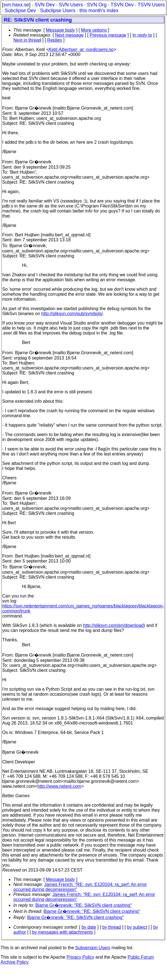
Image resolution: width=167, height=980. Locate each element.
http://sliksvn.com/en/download (113, 625)
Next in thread (27, 40)
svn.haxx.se (16, 5)
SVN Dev (44, 5)
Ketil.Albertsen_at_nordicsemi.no (81, 50)
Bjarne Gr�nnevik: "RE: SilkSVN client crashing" (83, 905)
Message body (60, 30)
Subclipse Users (58, 11)
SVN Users (71, 5)
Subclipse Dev (20, 11)
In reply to (142, 35)
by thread (112, 927)
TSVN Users (151, 5)
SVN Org (97, 5)
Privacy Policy (80, 957)
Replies (55, 40)
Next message (69, 35)
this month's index (99, 11)
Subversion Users (93, 948)
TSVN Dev (122, 5)
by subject (137, 927)
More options (94, 30)
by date (89, 927)
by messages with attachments (63, 932)
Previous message (108, 35)
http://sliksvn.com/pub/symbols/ (72, 314)
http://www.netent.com (59, 786)
